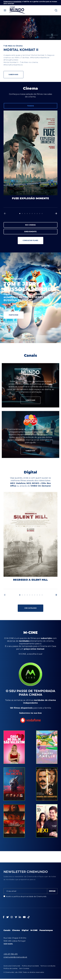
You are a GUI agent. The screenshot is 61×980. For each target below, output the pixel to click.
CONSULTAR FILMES (30, 240)
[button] (5, 213)
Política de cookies (11, 968)
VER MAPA (8, 944)
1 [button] (20, 214)
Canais (7, 930)
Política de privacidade (30, 966)
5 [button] (30, 214)
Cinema (16, 930)
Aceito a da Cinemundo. (25, 896)
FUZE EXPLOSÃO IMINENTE (30, 198)
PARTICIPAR (14, 315)
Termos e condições (48, 966)
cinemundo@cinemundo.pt (15, 957)
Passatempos (46, 930)
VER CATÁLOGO (30, 608)
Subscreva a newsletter (13, 1)
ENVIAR (52, 891)
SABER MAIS (30, 400)
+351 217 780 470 (11, 954)
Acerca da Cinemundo (12, 966)
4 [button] (27, 214)
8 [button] (37, 214)
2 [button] (22, 214)
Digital (25, 930)
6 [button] (32, 214)
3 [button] (25, 214)
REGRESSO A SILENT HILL (30, 580)
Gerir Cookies (24, 968)
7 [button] (35, 214)
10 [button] (42, 214)
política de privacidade (23, 896)
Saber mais (30, 385)
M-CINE (34, 930)
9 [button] (40, 214)
